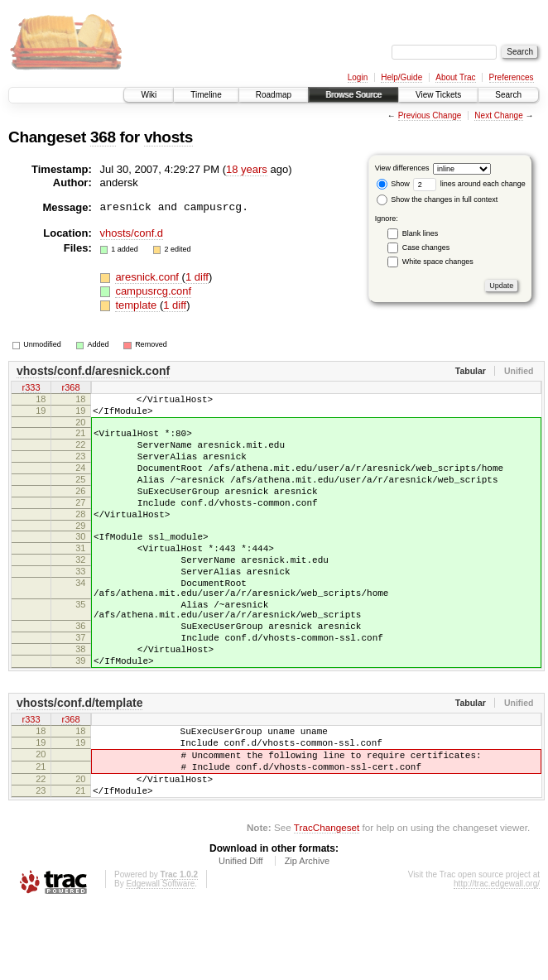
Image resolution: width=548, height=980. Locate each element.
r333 (31, 388)
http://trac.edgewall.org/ (497, 958)
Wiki (149, 95)
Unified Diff (241, 935)
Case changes (426, 247)
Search (508, 95)
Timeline (206, 95)
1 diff (197, 277)
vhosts (168, 137)
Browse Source (353, 95)
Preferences (512, 77)
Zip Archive (307, 935)
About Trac (455, 77)
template (137, 305)
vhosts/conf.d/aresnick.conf (93, 371)
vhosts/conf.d (132, 233)
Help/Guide (401, 77)
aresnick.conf (148, 277)
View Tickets (438, 95)
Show (393, 184)
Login (358, 77)
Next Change (498, 115)
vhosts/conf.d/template (79, 760)
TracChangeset (327, 902)
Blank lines (421, 233)
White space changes (438, 262)
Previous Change (430, 115)
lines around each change (469, 184)
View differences (402, 168)
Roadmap (274, 95)
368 (103, 137)
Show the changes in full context (437, 199)
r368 (70, 388)
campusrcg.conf (153, 291)
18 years (247, 169)
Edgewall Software (160, 958)
